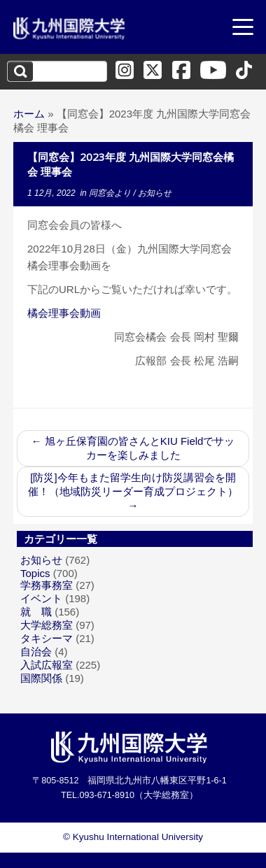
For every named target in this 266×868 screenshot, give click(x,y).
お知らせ (155, 193)
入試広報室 (47, 665)
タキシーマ (47, 638)
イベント (41, 598)
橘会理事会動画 (64, 313)
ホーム (29, 114)
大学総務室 (47, 625)
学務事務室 (47, 585)
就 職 (36, 612)
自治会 (36, 652)
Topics (35, 573)
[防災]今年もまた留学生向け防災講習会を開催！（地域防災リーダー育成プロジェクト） (133, 491)
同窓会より (111, 193)
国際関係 (41, 678)
